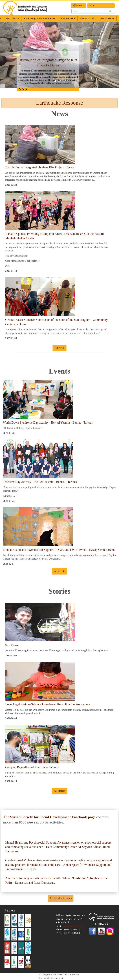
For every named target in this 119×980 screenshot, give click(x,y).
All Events (60, 571)
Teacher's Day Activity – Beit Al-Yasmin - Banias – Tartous (40, 482)
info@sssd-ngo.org (73, 926)
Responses (68, 18)
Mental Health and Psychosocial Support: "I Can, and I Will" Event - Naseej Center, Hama (59, 550)
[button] (9, 55)
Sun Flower (12, 645)
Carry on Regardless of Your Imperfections (32, 767)
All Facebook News (61, 898)
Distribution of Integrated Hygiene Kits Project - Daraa (40, 167)
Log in (92, 5)
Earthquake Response (59, 103)
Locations (107, 18)
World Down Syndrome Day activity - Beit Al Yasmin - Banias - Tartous (48, 422)
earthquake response (40, 18)
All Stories (59, 791)
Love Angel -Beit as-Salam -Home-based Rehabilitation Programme (48, 704)
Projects (13, 18)
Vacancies (87, 18)
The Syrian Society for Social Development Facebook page (49, 817)
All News (60, 348)
